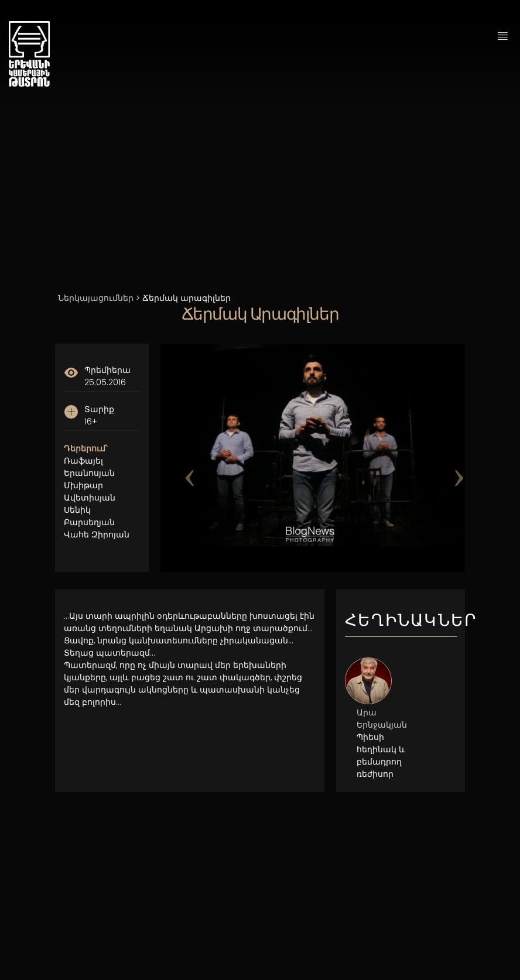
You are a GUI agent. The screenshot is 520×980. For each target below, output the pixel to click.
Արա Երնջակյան (382, 719)
